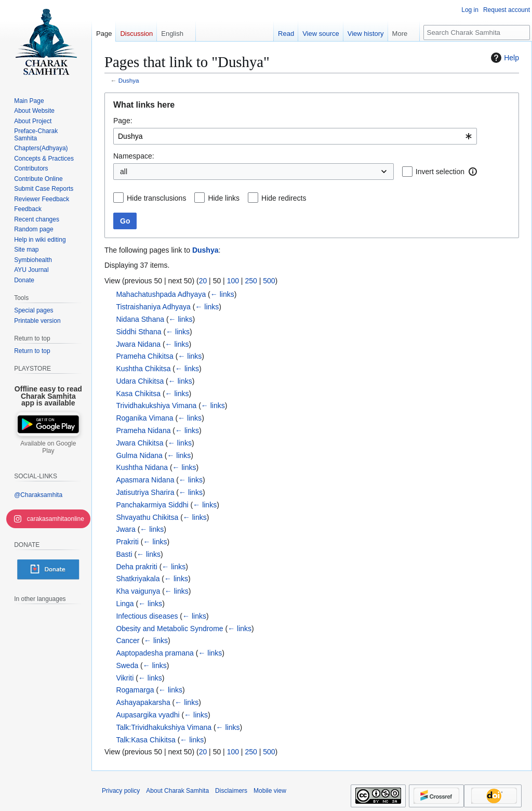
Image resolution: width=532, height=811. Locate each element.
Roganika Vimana (144, 418)
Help (504, 58)
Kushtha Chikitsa (143, 369)
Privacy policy (121, 791)
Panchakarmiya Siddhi (152, 505)
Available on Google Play (48, 447)
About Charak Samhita (177, 791)
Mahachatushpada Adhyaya (161, 294)
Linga (125, 604)
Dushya (129, 80)
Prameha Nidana (143, 430)
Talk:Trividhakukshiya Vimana (164, 727)
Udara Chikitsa (140, 381)
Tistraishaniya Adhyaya (153, 307)
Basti (124, 554)
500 (269, 281)
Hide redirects (284, 198)
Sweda (127, 665)
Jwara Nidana (138, 344)
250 (251, 281)
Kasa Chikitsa (138, 394)
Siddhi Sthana (138, 332)
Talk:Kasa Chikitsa (145, 740)
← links (222, 294)
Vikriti (125, 678)
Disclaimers (231, 791)
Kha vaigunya (138, 591)
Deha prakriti (136, 567)
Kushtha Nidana (142, 467)
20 (203, 281)
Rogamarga (135, 690)
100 (233, 281)
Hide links (224, 198)
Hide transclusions (156, 198)
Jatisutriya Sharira (145, 492)
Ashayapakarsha (143, 702)
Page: (123, 121)
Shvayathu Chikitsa (147, 517)
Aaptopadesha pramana (155, 653)
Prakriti (127, 542)
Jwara (125, 529)
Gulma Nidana (139, 455)
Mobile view (270, 791)
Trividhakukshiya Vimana (156, 406)
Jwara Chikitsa (139, 443)
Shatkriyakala (138, 579)
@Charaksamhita (38, 495)
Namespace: (134, 156)
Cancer (128, 640)
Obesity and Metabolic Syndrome (169, 629)
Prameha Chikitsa (145, 356)
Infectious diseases (147, 616)
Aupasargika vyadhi (148, 715)
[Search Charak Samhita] (477, 32)
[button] (473, 172)
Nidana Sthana (140, 319)
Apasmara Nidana (145, 480)
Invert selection (440, 172)
